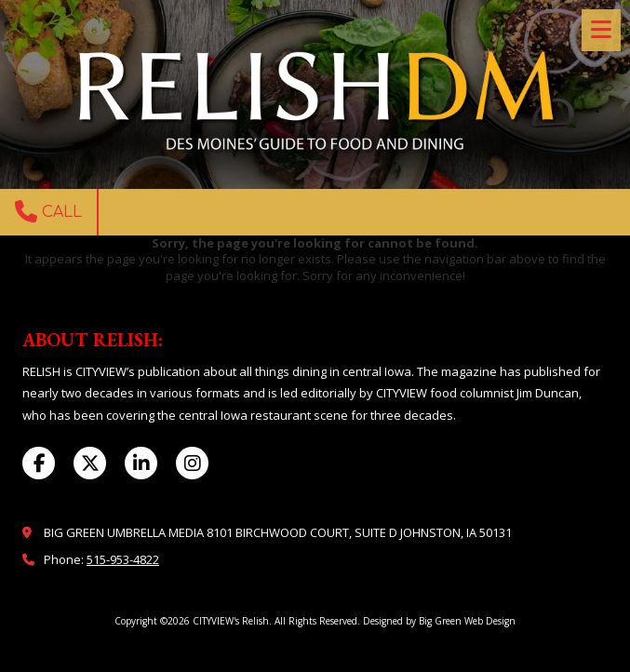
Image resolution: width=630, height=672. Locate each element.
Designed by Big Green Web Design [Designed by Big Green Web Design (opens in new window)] (439, 621)
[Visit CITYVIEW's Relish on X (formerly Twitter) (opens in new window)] (90, 463)
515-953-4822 (123, 559)
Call (48, 211)
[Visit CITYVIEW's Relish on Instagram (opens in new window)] (192, 463)
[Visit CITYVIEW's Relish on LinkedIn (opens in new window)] (141, 463)
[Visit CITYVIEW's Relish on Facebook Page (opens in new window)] (39, 463)
